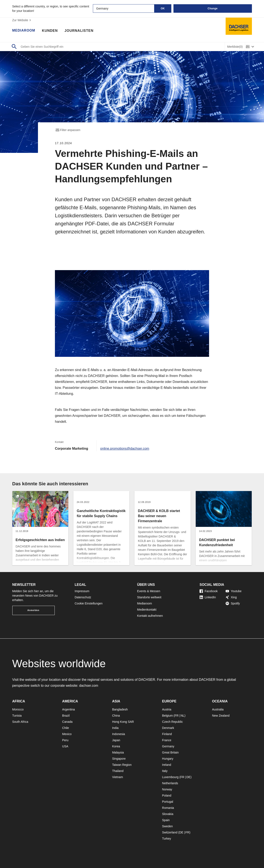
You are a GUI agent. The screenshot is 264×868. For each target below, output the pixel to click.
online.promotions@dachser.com (125, 449)
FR (177, 716)
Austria (167, 709)
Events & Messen (149, 591)
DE (188, 777)
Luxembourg (170, 777)
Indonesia (119, 734)
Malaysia (118, 752)
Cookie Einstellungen (89, 603)
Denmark (168, 728)
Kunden (50, 31)
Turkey (166, 839)
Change (213, 8)
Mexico (67, 734)
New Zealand (221, 716)
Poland (167, 795)
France (167, 740)
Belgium (167, 716)
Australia (218, 709)
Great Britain (170, 752)
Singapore (119, 759)
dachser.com (89, 686)
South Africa (20, 722)
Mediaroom (24, 31)
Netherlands (170, 783)
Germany (168, 746)
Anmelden (33, 610)
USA (65, 746)
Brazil (66, 716)
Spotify (233, 603)
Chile (66, 728)
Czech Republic (172, 722)
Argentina (68, 709)
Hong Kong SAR (123, 722)
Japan (116, 740)
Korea (116, 746)
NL (183, 716)
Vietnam (118, 777)
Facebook (209, 591)
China (116, 716)
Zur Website (22, 20)
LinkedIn (208, 597)
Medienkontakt (147, 610)
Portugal (168, 802)
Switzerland (170, 832)
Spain (166, 820)
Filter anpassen (68, 130)
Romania (168, 808)
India (115, 728)
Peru (65, 740)
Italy (165, 771)
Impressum (82, 591)
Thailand (118, 771)
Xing (231, 597)
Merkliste (235, 47)
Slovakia (168, 814)
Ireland (167, 765)
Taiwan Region (122, 765)
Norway (167, 789)
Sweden (167, 826)
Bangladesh (120, 709)
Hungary (168, 759)
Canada (67, 722)
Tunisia (17, 716)
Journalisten (79, 31)
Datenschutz (83, 597)
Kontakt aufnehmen (150, 616)
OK (163, 8)
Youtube (234, 591)
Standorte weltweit (149, 597)
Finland (167, 734)
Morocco (18, 709)
